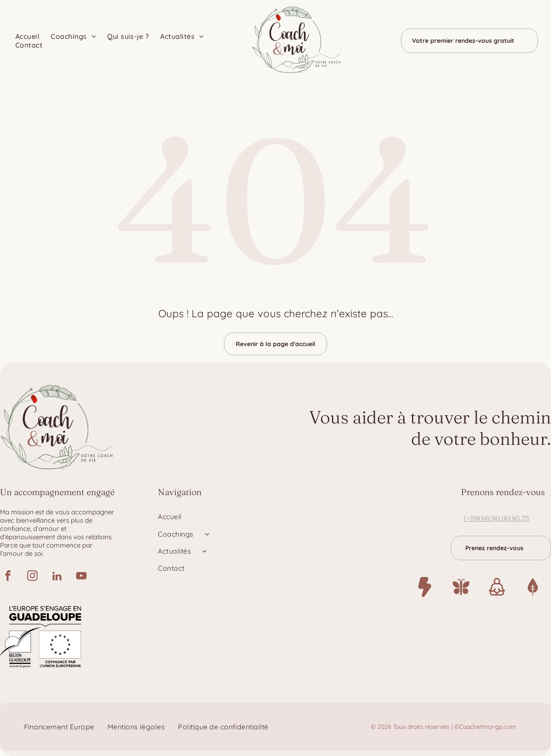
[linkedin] (57, 577)
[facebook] (8, 577)
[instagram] (32, 577)
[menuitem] (29, 36)
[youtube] (81, 577)
